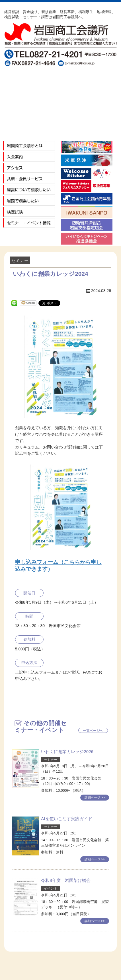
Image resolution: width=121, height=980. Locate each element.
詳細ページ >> (95, 797)
